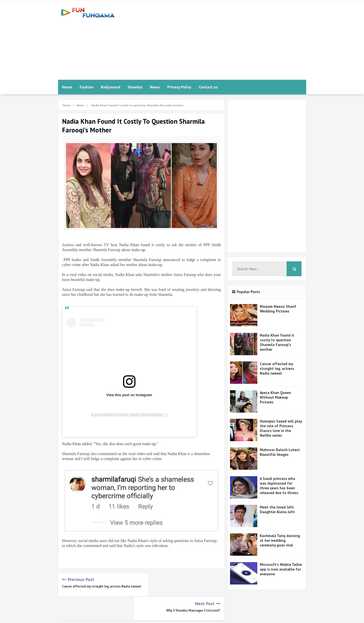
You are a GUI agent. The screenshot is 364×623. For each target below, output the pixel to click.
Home (67, 87)
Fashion (87, 87)
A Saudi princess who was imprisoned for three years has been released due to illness (279, 486)
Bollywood (111, 87)
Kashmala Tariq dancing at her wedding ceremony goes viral (280, 540)
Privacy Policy (179, 87)
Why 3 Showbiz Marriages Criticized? (193, 586)
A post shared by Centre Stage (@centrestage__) (129, 415)
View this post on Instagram (129, 395)
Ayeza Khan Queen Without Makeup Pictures (275, 397)
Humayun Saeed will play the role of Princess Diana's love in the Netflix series (281, 428)
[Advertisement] (216, 40)
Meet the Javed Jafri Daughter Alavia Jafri (277, 509)
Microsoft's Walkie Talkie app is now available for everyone (281, 569)
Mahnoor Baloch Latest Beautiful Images (280, 452)
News (155, 87)
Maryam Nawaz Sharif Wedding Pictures (278, 309)
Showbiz (135, 87)
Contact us (208, 87)
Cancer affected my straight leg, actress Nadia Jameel (277, 369)
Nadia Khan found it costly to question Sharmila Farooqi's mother (277, 342)
